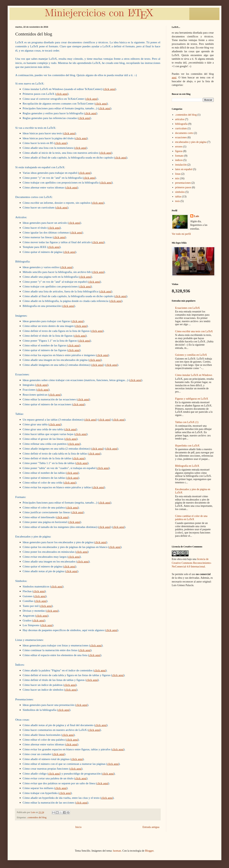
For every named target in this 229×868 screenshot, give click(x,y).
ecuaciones (181, 137)
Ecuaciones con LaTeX (188, 308)
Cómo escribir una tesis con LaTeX (194, 331)
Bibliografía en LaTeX (187, 466)
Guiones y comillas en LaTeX (191, 355)
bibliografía (181, 124)
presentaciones (183, 183)
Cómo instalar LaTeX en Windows (194, 375)
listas (178, 174)
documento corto (184, 133)
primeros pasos (183, 187)
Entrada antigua (151, 827)
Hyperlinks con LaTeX (187, 446)
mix (177, 178)
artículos (180, 119)
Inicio (79, 827)
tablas (178, 197)
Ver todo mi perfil (181, 234)
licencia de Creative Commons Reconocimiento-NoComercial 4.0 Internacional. (192, 563)
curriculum (181, 128)
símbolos (180, 192)
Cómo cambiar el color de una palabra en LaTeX (191, 518)
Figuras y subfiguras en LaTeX (192, 399)
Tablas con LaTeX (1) (187, 422)
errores (179, 147)
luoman (117, 851)
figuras (179, 151)
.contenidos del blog (37, 817)
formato (179, 156)
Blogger (149, 851)
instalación (181, 165)
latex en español (184, 169)
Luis (197, 216)
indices (179, 160)
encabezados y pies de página (191, 142)
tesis (178, 201)
